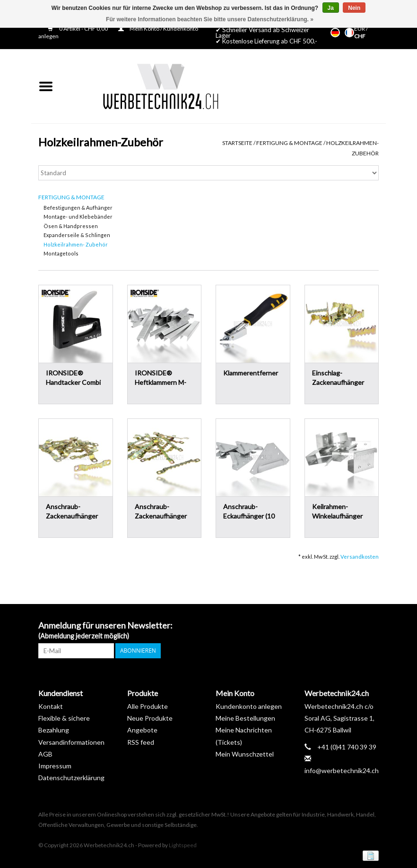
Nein (354, 8)
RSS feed (141, 742)
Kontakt (51, 706)
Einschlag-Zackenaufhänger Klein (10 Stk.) (338, 378)
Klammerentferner (251, 373)
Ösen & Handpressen (71, 226)
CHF (360, 36)
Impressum (55, 766)
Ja (331, 8)
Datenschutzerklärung (71, 778)
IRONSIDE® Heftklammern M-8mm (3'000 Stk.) (161, 378)
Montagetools (61, 253)
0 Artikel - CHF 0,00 (78, 29)
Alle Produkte (148, 706)
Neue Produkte (150, 718)
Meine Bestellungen (245, 718)
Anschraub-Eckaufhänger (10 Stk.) (249, 512)
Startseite (237, 143)
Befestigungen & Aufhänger (78, 208)
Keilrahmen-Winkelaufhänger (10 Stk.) (337, 512)
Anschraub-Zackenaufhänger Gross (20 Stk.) (161, 512)
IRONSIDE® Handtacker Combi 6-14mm (73, 378)
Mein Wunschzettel (245, 754)
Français (349, 33)
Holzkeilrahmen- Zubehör (76, 244)
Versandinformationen (71, 742)
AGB (45, 754)
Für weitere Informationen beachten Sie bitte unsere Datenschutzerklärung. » (210, 19)
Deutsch (335, 33)
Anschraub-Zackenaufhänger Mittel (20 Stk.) (72, 512)
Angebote (142, 730)
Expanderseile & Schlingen (77, 235)
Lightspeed (183, 845)
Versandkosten (360, 557)
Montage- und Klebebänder (78, 217)
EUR (360, 29)
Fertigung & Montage (289, 143)
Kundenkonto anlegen (249, 706)
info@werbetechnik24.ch (342, 770)
